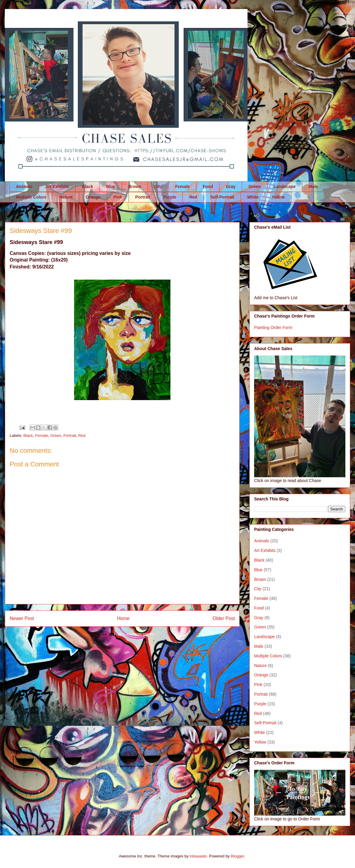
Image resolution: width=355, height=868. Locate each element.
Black (87, 186)
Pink (118, 197)
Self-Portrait (222, 197)
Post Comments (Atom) (134, 634)
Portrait (143, 197)
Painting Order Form (273, 327)
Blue (111, 186)
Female (182, 186)
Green (254, 186)
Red (193, 197)
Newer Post (22, 618)
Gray (231, 186)
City (158, 186)
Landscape (285, 186)
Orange (93, 197)
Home (123, 618)
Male (313, 186)
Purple (170, 197)
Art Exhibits (57, 186)
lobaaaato (198, 856)
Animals (24, 186)
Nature (66, 197)
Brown (135, 186)
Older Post (224, 618)
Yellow (278, 197)
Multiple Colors (31, 197)
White (253, 197)
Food (208, 186)
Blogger (237, 856)
